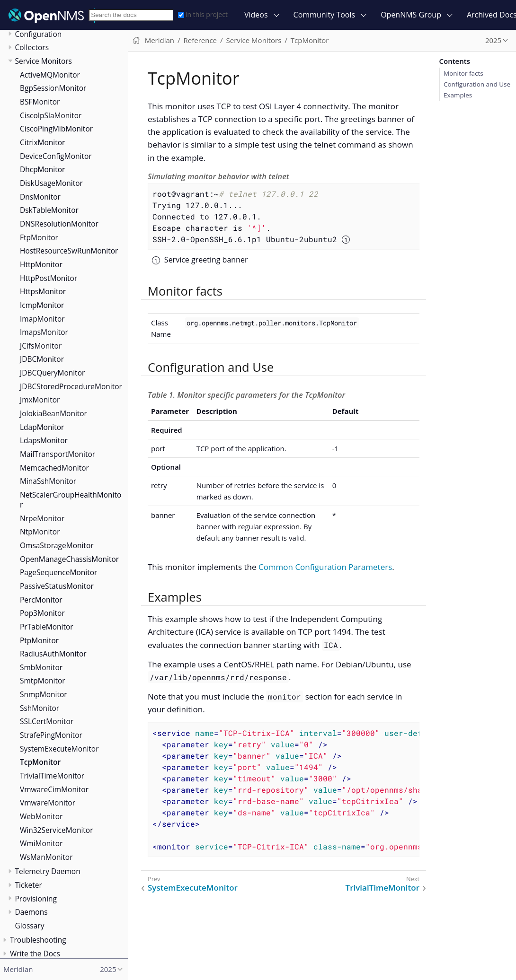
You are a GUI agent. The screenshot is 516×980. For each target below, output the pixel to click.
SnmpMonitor (44, 694)
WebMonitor (41, 816)
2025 (493, 40)
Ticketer (29, 885)
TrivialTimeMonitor (52, 776)
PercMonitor (41, 600)
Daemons (31, 912)
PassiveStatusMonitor (57, 586)
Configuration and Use (477, 84)
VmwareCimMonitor (54, 789)
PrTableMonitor (47, 627)
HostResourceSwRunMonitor (69, 251)
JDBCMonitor (42, 359)
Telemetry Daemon (48, 871)
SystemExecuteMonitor (59, 749)
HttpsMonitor (43, 291)
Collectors (32, 47)
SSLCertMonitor (47, 721)
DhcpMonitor (42, 169)
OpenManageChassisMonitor (69, 559)
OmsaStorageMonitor (57, 545)
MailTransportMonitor (58, 454)
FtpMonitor (39, 237)
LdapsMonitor (44, 440)
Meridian (160, 40)
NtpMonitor (40, 532)
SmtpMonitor (43, 681)
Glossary (30, 926)
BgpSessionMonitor (53, 88)
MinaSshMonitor (48, 481)
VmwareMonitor (48, 803)
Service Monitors (44, 61)
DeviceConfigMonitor (56, 156)
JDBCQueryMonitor (52, 373)
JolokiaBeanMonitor (53, 413)
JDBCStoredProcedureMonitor (71, 386)
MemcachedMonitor (54, 468)
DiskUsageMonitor (51, 183)
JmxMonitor (40, 400)
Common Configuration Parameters (325, 567)
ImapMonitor (42, 319)
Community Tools (325, 15)
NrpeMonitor (42, 518)
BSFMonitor (40, 102)
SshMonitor (40, 708)
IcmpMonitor (42, 305)
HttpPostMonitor (49, 278)
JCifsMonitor (41, 346)
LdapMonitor (42, 427)
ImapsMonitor (44, 332)
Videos (256, 15)
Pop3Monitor (42, 613)
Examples (458, 95)
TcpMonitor (40, 762)
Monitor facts (463, 73)
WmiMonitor (41, 843)
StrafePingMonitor (51, 735)
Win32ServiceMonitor (57, 830)
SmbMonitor (41, 667)
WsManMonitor (46, 857)
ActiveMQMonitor (50, 75)
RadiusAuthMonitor (53, 654)
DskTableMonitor (49, 210)
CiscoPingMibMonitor (56, 129)
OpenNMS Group (411, 15)
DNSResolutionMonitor (59, 224)
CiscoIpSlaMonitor (51, 115)
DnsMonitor (40, 197)
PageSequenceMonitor (58, 572)
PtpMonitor (39, 640)
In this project (203, 14)
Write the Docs (35, 954)
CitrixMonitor (42, 142)
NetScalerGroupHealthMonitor (71, 500)
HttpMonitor (41, 264)
